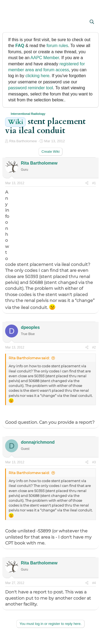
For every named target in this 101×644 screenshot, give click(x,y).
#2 (94, 347)
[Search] (92, 22)
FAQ (20, 46)
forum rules (57, 46)
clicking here (37, 76)
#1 (94, 183)
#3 (94, 462)
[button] (10, 22)
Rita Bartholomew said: (29, 358)
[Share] (87, 183)
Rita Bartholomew (23, 141)
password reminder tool (30, 88)
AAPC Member (45, 58)
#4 (94, 583)
